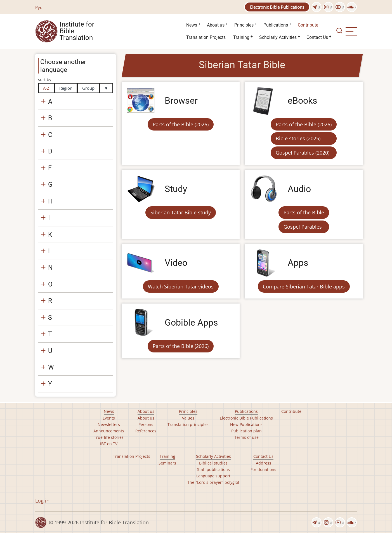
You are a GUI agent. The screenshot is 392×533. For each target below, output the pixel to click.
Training (241, 37)
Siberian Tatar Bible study (181, 212)
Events (109, 418)
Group (88, 88)
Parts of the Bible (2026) (181, 124)
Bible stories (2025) (298, 138)
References (146, 431)
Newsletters (109, 424)
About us (216, 25)
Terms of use (246, 437)
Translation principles (188, 424)
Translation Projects (206, 37)
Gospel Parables (303, 227)
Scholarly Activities (278, 37)
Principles (244, 25)
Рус (39, 7)
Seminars (167, 463)
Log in (42, 501)
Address (264, 463)
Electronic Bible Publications (277, 7)
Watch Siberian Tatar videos (181, 286)
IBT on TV (109, 444)
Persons (146, 424)
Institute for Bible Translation (77, 31)
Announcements (109, 431)
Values (188, 418)
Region (66, 88)
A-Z (46, 88)
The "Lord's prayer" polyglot (213, 482)
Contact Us (317, 37)
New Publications (246, 424)
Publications (276, 25)
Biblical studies (213, 463)
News (192, 25)
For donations (263, 469)
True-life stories (109, 437)
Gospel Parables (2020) (303, 153)
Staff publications (213, 469)
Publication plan (246, 431)
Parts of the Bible (304, 212)
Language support (213, 476)
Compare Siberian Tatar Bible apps (304, 286)
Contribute (308, 25)
